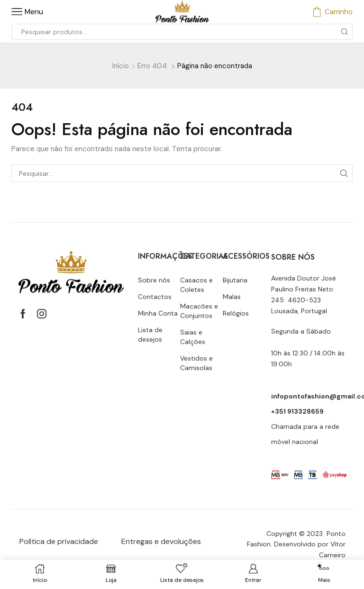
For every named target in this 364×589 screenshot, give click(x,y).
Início (121, 66)
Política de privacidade (59, 541)
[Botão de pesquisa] (345, 32)
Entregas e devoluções (161, 541)
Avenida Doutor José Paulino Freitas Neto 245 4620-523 (304, 289)
